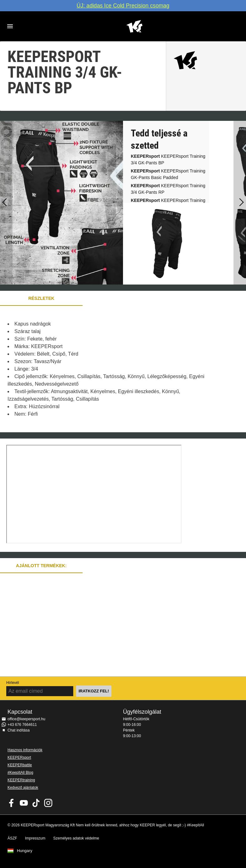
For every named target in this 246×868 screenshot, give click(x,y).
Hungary (25, 851)
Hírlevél (13, 683)
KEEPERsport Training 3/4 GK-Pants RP (168, 189)
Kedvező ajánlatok (23, 788)
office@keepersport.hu (26, 719)
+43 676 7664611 (22, 725)
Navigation (10, 26)
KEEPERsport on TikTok (36, 803)
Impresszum (35, 838)
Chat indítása (19, 730)
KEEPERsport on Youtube (24, 803)
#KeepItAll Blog (20, 773)
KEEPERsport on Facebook (12, 803)
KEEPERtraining (21, 780)
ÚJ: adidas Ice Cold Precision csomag (123, 6)
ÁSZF (12, 838)
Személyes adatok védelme (76, 838)
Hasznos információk (25, 750)
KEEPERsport (19, 758)
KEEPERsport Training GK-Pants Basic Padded (168, 174)
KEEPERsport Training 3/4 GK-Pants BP (168, 159)
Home (134, 26)
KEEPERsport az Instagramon (48, 803)
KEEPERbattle (20, 765)
